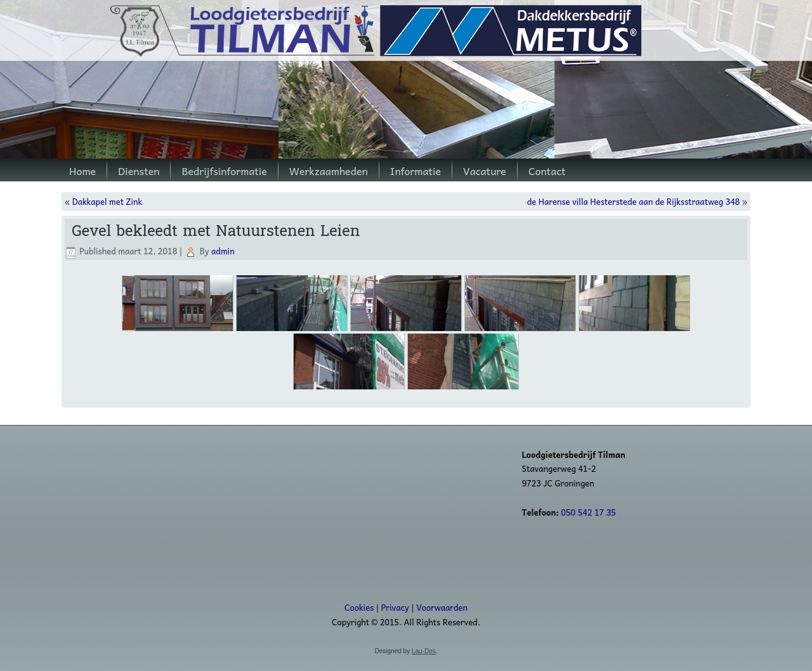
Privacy (395, 607)
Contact (547, 171)
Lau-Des (424, 651)
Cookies (359, 607)
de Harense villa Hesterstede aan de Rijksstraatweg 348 (634, 201)
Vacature (485, 171)
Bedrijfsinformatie (224, 171)
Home (82, 171)
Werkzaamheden (329, 171)
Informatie (416, 171)
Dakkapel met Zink (107, 201)
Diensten (139, 171)
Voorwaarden (442, 607)
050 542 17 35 (588, 512)
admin (223, 251)
